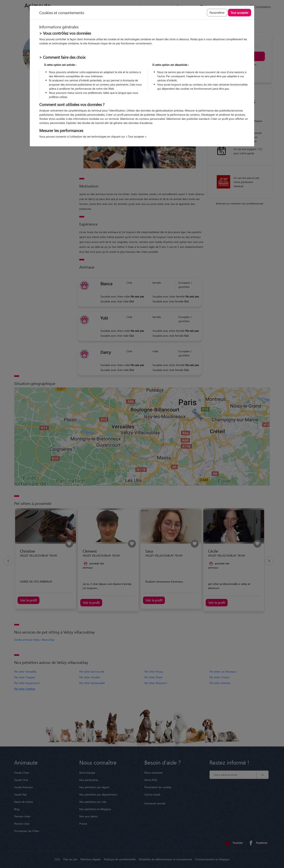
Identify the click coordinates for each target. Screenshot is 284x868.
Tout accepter (240, 13)
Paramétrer (217, 13)
